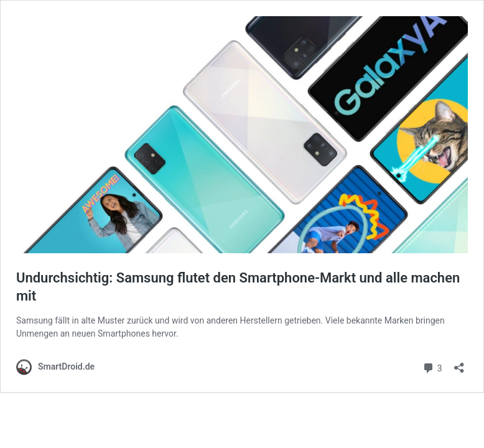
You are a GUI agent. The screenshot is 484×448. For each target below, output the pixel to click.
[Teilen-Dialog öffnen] (459, 364)
